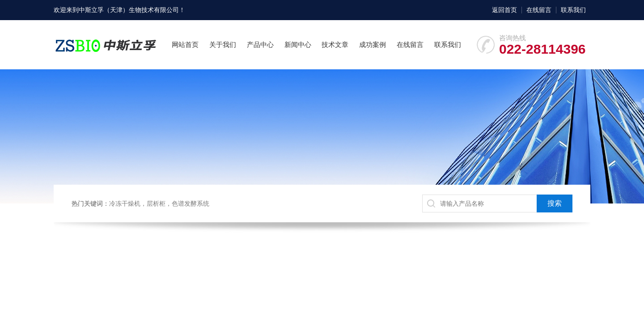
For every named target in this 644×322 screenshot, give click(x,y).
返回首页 (504, 10)
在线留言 (539, 10)
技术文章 (335, 44)
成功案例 (373, 44)
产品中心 (260, 44)
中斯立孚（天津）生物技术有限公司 (129, 10)
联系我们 (573, 10)
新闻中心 (298, 44)
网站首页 (185, 44)
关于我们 (223, 44)
